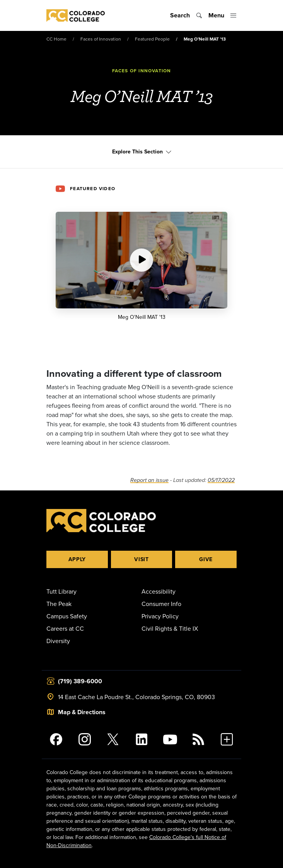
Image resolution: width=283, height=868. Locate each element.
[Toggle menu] (222, 15)
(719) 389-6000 (80, 681)
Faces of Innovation (101, 39)
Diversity (58, 641)
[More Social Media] (227, 739)
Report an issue (149, 480)
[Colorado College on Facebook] (56, 739)
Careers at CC (65, 628)
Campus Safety (67, 616)
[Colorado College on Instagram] (85, 739)
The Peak (59, 604)
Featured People (152, 39)
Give (206, 559)
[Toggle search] (186, 15)
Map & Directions (82, 712)
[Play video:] (141, 260)
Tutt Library (61, 591)
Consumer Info (161, 604)
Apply (77, 559)
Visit (141, 559)
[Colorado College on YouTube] (170, 739)
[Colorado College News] (199, 739)
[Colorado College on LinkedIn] (141, 739)
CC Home (56, 39)
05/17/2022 (221, 480)
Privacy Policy (160, 616)
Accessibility (159, 591)
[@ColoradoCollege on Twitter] (113, 739)
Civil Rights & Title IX (170, 628)
